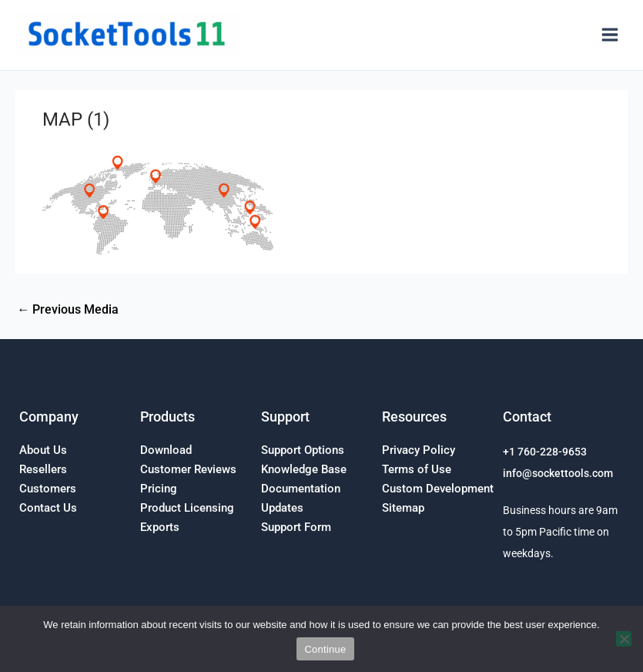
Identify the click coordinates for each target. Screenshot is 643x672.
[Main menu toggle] (610, 35)
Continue (325, 649)
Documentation (301, 489)
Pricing (159, 489)
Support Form (296, 527)
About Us (43, 450)
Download (166, 450)
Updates (282, 508)
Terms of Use (417, 469)
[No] (624, 639)
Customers (48, 489)
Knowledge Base (304, 469)
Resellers (43, 469)
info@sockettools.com (558, 473)
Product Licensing (187, 508)
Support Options (303, 450)
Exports (160, 527)
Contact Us (48, 508)
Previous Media (68, 310)
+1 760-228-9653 (545, 452)
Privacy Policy (419, 450)
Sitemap (403, 508)
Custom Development (438, 489)
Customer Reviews (188, 469)
